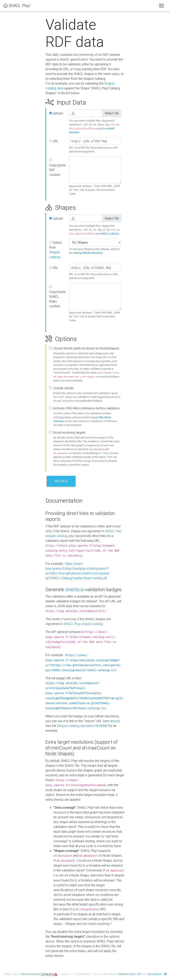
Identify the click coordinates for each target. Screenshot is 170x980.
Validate (61, 481)
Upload (56, 113)
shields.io (75, 589)
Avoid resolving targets (69, 432)
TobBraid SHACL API (129, 974)
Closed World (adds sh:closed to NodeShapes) (86, 348)
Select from (55, 250)
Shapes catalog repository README (82, 726)
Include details (63, 388)
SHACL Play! (17, 5)
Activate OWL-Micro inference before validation (86, 408)
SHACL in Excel (109, 234)
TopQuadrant (154, 974)
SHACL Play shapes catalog (83, 624)
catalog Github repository (88, 253)
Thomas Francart (30, 974)
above (114, 721)
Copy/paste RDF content (57, 168)
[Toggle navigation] (161, 6)
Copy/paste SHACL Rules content (57, 297)
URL (54, 141)
